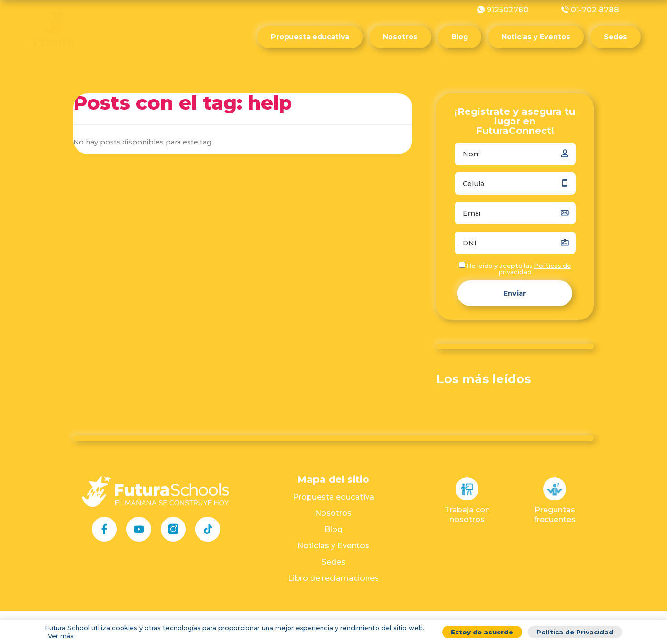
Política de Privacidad (575, 632)
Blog (460, 37)
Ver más (61, 636)
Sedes (616, 37)
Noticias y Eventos (536, 37)
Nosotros (400, 37)
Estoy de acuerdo (482, 632)
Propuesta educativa (310, 37)
